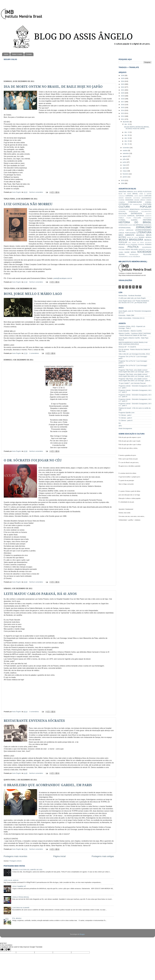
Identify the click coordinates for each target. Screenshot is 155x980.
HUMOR (130, 225)
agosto (125, 156)
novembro (126, 148)
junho (125, 162)
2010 (123, 180)
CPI (131, 204)
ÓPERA (128, 245)
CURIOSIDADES (124, 209)
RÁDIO (128, 249)
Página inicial (59, 856)
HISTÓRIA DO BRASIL (135, 222)
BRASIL (135, 194)
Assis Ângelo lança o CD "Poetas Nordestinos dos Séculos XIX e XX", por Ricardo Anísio (134, 302)
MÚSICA (148, 237)
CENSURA (128, 198)
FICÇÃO (129, 218)
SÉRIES (133, 252)
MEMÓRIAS (140, 235)
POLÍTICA (133, 247)
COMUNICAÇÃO (135, 202)
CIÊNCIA (143, 200)
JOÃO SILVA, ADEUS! (11, 880)
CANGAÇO (122, 196)
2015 (123, 107)
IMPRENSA (140, 225)
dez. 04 (127, 138)
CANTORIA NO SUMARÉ (21, 908)
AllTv (120, 426)
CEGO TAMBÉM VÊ (19, 886)
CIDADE (137, 200)
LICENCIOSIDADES (143, 230)
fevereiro (126, 174)
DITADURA (122, 211)
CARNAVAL (129, 196)
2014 (123, 110)
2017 (123, 102)
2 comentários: (34, 353)
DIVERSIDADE (133, 211)
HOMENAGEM (123, 225)
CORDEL (148, 202)
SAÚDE (127, 252)
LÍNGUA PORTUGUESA (127, 233)
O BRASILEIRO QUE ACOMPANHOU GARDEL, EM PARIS (48, 785)
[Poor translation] (8, 950)
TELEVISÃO (147, 254)
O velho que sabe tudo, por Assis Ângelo (132, 298)
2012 (123, 116)
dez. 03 (127, 141)
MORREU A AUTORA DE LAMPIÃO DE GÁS (27, 870)
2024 (123, 81)
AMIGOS (130, 192)
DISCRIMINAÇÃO (146, 209)
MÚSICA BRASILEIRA (131, 240)
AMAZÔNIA (122, 192)
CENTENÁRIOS (146, 198)
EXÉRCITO (148, 216)
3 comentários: (34, 712)
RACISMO (122, 250)
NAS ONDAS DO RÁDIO (136, 243)
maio (125, 165)
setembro (126, 153)
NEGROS (122, 244)
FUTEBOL (122, 220)
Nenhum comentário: (37, 192)
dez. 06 (127, 135)
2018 (123, 99)
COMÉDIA (122, 202)
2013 (123, 113)
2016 (123, 105)
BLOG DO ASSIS (125, 194)
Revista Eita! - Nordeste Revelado (130, 296)
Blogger (82, 934)
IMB (134, 225)
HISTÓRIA (147, 220)
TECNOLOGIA (134, 255)
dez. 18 (127, 124)
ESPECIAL (131, 216)
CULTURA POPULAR (135, 207)
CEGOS (121, 198)
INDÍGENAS (148, 225)
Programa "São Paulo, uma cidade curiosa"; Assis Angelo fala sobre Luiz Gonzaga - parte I (134, 371)
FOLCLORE (137, 218)
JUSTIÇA (121, 230)
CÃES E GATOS (145, 194)
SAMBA (121, 252)
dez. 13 (127, 132)
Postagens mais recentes (15, 856)
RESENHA (148, 250)
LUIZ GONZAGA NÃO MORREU (28, 204)
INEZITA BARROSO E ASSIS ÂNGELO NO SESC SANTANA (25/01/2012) (133, 343)
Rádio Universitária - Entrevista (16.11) (131, 318)
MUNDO (142, 237)
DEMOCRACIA (135, 209)
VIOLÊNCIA (136, 257)
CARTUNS (148, 196)
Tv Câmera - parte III (126, 420)
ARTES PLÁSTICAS (144, 192)
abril (124, 168)
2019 (123, 96)
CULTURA (147, 204)
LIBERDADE (130, 230)
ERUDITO (149, 214)
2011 (123, 119)
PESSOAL (141, 245)
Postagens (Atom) (15, 861)
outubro (126, 151)
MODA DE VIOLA (133, 237)
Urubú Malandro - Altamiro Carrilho (130, 331)
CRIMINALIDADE (137, 204)
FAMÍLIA (121, 218)
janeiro (125, 177)
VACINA (130, 257)
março (125, 171)
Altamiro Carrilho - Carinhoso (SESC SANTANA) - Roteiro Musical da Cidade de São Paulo (135, 334)
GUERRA (134, 220)
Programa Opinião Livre (126, 413)
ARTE (135, 192)
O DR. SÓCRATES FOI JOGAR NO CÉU (33, 460)
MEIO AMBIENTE (126, 235)
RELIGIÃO (134, 249)
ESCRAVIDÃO (122, 216)
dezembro (126, 122)
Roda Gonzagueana (125, 428)
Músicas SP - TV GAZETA (127, 347)
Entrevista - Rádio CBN (126, 315)
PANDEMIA (134, 245)
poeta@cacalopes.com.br (63, 278)
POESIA (121, 247)
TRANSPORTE (123, 257)
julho (125, 159)
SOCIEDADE (144, 252)
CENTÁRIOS (137, 198)
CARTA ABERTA (139, 196)
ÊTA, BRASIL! (17, 918)
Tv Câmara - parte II (125, 418)
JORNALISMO (144, 227)
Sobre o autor (17, 54)
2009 (123, 183)
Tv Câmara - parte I (125, 415)
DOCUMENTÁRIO (146, 212)
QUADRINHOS (147, 247)
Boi (120, 423)
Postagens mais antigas (103, 856)
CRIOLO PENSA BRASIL (21, 897)
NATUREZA (148, 243)
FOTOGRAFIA (147, 218)
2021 (123, 90)
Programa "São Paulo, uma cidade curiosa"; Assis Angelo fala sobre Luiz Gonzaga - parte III (134, 380)
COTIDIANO (124, 204)
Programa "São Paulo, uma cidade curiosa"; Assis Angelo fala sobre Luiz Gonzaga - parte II (134, 375)
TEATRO (122, 254)
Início (6, 54)
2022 (123, 87)
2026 (123, 75)
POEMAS (148, 244)
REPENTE (142, 250)
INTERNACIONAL (125, 228)
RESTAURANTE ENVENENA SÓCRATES (34, 721)
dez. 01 (127, 144)
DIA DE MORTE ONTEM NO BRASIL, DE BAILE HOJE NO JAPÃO (53, 87)
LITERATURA (144, 232)
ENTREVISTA (137, 214)
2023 (123, 84)
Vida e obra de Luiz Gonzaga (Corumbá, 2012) (134, 354)
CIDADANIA (129, 200)
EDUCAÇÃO (123, 214)
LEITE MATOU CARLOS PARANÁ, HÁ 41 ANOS (40, 594)
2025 (123, 78)
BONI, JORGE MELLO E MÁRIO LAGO (33, 294)
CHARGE (121, 200)
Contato (29, 54)
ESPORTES (140, 216)
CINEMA (149, 200)
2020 (123, 93)
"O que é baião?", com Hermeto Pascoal (132, 383)
